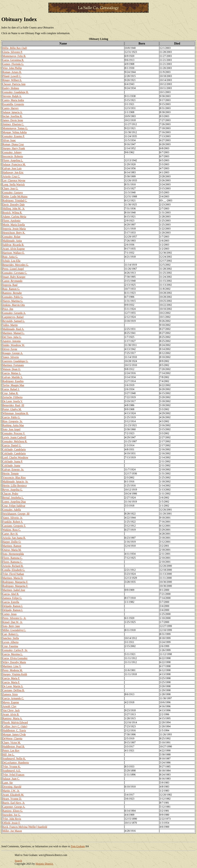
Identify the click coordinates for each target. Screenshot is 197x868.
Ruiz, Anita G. (10, 257)
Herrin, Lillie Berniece (15, 486)
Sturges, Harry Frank (14, 148)
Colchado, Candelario (14, 449)
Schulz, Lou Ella (11, 261)
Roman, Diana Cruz (13, 144)
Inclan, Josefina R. (12, 116)
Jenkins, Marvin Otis (14, 305)
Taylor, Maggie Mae (13, 385)
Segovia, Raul (10, 285)
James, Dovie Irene (13, 120)
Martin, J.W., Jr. (11, 791)
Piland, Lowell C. (12, 76)
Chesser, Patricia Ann (14, 84)
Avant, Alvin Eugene (14, 249)
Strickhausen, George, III (16, 514)
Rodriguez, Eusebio (13, 381)
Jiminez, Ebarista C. (13, 124)
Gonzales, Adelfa (12, 510)
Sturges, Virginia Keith (15, 674)
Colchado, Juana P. (13, 461)
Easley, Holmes (11, 88)
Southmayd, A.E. (12, 771)
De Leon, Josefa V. (13, 401)
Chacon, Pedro (10, 494)
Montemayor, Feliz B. (14, 56)
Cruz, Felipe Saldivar (14, 506)
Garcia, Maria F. (11, 678)
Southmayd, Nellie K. (14, 759)
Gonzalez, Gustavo (13, 192)
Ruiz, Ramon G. (11, 289)
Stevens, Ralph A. (12, 96)
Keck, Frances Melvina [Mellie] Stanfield (25, 827)
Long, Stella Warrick (14, 184)
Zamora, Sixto (10, 694)
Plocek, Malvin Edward (15, 722)
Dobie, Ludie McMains (15, 196)
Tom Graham (78, 846)
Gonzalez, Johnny (12, 152)
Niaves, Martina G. (13, 301)
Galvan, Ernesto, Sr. (13, 469)
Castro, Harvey (11, 108)
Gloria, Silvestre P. (13, 52)
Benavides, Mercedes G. (16, 265)
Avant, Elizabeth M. (13, 795)
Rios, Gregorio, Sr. (13, 421)
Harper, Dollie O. (12, 542)
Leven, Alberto (11, 642)
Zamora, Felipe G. (12, 598)
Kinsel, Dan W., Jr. (13, 622)
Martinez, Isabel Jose (14, 590)
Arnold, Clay (10, 706)
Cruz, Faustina (10, 646)
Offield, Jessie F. (11, 823)
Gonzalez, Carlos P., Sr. (15, 650)
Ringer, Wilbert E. (12, 80)
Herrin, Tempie (11, 473)
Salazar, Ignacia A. (13, 112)
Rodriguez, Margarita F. (15, 582)
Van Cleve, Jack (11, 710)
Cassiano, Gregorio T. (14, 526)
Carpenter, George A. (14, 807)
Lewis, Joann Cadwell (14, 437)
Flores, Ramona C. (13, 558)
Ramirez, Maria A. (12, 718)
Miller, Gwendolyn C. (14, 630)
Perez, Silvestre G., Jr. (14, 618)
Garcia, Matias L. (12, 373)
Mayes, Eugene (11, 702)
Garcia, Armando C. (13, 698)
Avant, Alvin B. (11, 714)
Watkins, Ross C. (12, 530)
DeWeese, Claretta (12, 738)
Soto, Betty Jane (11, 626)
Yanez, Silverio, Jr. (13, 518)
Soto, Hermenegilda (13, 554)
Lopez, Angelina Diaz (14, 502)
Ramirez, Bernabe (12, 293)
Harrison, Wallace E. (14, 253)
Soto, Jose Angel (11, 429)
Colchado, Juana (11, 465)
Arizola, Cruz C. (11, 176)
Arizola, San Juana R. (14, 538)
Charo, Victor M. (12, 742)
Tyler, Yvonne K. (12, 767)
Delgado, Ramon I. (13, 606)
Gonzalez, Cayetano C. (15, 273)
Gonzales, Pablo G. (13, 297)
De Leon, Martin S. (13, 686)
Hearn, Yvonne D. (12, 799)
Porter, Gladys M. (12, 409)
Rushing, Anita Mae (13, 425)
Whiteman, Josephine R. (16, 413)
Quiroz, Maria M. (12, 550)
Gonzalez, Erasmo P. (14, 136)
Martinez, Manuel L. (14, 333)
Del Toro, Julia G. (12, 337)
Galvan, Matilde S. (13, 377)
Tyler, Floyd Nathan (13, 574)
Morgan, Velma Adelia (15, 132)
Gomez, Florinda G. (13, 64)
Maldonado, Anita (12, 241)
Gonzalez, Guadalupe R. (16, 92)
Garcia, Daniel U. (12, 445)
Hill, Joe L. (9, 755)
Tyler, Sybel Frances (13, 775)
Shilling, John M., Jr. (14, 209)
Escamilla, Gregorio (13, 104)
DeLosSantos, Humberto (16, 763)
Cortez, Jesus (10, 614)
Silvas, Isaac (9, 140)
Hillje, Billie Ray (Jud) (15, 48)
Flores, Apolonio (12, 221)
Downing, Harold (12, 787)
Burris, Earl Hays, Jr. (14, 803)
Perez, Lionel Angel (13, 269)
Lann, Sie (8, 783)
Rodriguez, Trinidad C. (15, 200)
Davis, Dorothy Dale (14, 204)
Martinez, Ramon (12, 546)
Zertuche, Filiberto (13, 397)
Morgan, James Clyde (14, 734)
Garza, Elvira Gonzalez (15, 658)
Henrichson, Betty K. (14, 233)
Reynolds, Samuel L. (14, 321)
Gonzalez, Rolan (11, 237)
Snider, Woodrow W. (14, 345)
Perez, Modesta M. (13, 670)
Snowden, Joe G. (12, 815)
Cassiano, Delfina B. (14, 690)
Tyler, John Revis (12, 819)
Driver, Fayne (10, 349)
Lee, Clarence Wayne (14, 180)
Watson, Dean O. (12, 369)
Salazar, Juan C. (11, 779)
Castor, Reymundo (12, 281)
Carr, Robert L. (11, 634)
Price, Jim (8, 309)
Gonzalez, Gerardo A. (14, 313)
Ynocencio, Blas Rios (14, 477)
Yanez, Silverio (11, 357)
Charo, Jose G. (10, 188)
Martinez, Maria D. (13, 578)
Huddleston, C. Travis (14, 730)
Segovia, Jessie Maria (14, 229)
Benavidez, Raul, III (13, 405)
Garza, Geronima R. (13, 60)
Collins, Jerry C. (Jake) (15, 726)
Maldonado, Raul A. (13, 329)
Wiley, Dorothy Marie (14, 662)
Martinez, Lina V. (12, 666)
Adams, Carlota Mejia (14, 217)
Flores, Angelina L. (13, 160)
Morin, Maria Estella (14, 225)
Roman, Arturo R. (12, 72)
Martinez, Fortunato (13, 365)
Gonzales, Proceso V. (14, 433)
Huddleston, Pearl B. (14, 746)
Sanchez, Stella (11, 638)
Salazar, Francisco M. (14, 164)
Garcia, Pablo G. (11, 417)
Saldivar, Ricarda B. (13, 245)
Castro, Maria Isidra (13, 100)
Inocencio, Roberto (13, 156)
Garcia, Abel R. (11, 594)
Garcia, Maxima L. (13, 654)
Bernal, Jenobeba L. (13, 498)
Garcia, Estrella (11, 602)
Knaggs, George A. (13, 353)
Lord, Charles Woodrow (15, 457)
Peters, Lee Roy (11, 750)
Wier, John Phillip (12, 68)
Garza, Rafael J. (11, 389)
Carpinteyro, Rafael (13, 317)
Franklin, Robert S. (13, 522)
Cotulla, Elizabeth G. (14, 570)
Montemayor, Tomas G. (15, 128)
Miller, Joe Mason (12, 831)
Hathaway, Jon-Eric (13, 172)
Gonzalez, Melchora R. (15, 441)
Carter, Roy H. (10, 534)
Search (18, 861)
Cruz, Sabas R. (10, 393)
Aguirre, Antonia (12, 341)
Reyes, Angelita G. (13, 490)
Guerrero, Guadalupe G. (15, 361)
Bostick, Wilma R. (12, 213)
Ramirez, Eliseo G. (13, 811)
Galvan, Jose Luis (12, 168)
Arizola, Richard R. (13, 566)
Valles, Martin (10, 325)
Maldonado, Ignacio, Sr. (15, 482)
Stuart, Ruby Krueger (14, 277)
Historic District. (45, 864)
